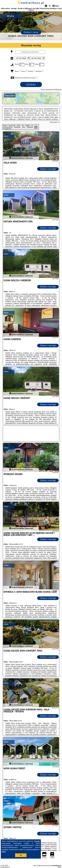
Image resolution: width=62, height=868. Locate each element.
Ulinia (6, 136)
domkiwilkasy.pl (31, 3)
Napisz (59, 867)
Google (37, 841)
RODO (4, 851)
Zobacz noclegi (48, 169)
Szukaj (31, 85)
